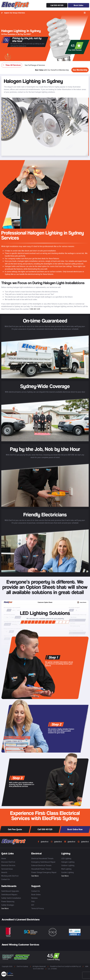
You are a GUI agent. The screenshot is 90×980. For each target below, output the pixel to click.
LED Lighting (66, 858)
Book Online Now (75, 829)
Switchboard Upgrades (10, 891)
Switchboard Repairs (9, 895)
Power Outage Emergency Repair (44, 872)
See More (35, 876)
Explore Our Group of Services (13, 13)
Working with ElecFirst (10, 876)
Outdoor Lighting (68, 865)
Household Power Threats (41, 869)
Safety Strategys (8, 905)
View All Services (12, 65)
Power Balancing (8, 901)
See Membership (80, 70)
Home (4, 858)
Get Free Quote (15, 829)
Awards (4, 872)
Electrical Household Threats (42, 858)
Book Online (79, 5)
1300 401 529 (35, 309)
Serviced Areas (7, 869)
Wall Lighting (66, 869)
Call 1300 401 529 (57, 5)
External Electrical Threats (41, 865)
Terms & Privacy (38, 908)
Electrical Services (8, 865)
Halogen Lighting (68, 862)
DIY (33, 905)
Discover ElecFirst (8, 862)
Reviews (34, 898)
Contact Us (6, 879)
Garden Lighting (67, 872)
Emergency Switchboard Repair (43, 862)
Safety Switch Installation (11, 898)
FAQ (33, 901)
